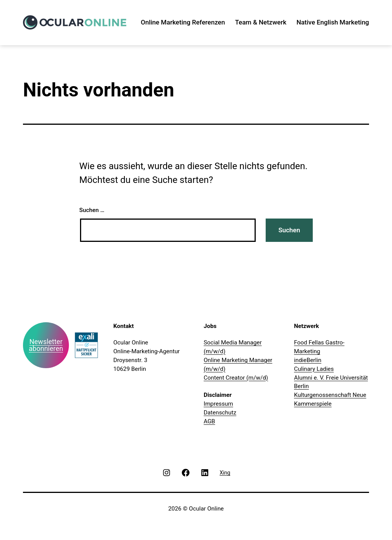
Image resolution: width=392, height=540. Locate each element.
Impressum (218, 404)
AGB (209, 421)
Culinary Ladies (314, 369)
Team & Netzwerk (261, 22)
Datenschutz (220, 413)
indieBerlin (308, 360)
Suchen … (92, 210)
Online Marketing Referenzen (183, 22)
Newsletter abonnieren (46, 345)
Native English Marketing (333, 22)
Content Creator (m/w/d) (236, 378)
